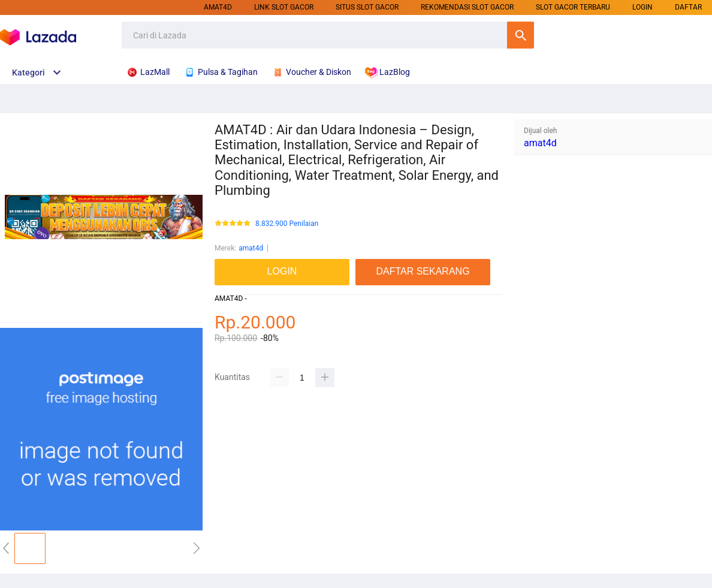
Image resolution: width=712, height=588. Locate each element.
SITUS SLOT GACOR (367, 7)
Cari (521, 35)
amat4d (218, 7)
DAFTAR (688, 7)
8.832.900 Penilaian (287, 224)
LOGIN (642, 7)
